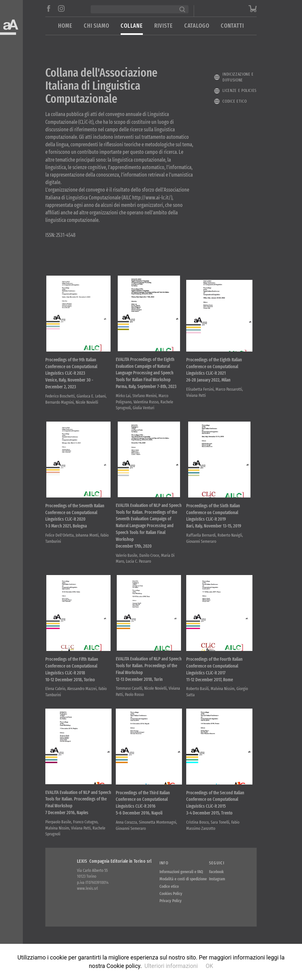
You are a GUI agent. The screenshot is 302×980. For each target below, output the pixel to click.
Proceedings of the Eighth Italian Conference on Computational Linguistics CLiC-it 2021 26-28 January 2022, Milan (214, 373)
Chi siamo (97, 26)
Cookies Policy (171, 908)
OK (209, 966)
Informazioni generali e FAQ (181, 887)
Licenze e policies (240, 90)
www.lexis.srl (87, 903)
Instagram (217, 894)
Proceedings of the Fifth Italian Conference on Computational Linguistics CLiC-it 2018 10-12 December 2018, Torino (72, 681)
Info (164, 878)
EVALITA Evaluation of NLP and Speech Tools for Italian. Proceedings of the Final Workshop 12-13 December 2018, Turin (149, 681)
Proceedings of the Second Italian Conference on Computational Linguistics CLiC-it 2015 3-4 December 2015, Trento (215, 817)
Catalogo (197, 26)
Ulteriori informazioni (171, 966)
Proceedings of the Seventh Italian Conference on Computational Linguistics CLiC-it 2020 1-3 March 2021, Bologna (75, 523)
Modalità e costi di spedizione (183, 894)
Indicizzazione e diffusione (238, 77)
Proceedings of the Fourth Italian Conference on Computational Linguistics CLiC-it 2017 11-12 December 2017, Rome (214, 681)
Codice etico (234, 101)
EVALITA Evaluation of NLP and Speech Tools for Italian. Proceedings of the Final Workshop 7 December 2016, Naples (78, 817)
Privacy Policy (171, 916)
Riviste (163, 26)
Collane (132, 26)
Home (65, 26)
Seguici (217, 878)
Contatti (232, 26)
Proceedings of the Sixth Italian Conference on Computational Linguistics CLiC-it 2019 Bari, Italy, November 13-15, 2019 (214, 523)
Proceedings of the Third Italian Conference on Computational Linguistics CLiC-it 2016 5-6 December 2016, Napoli (143, 817)
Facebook (216, 887)
